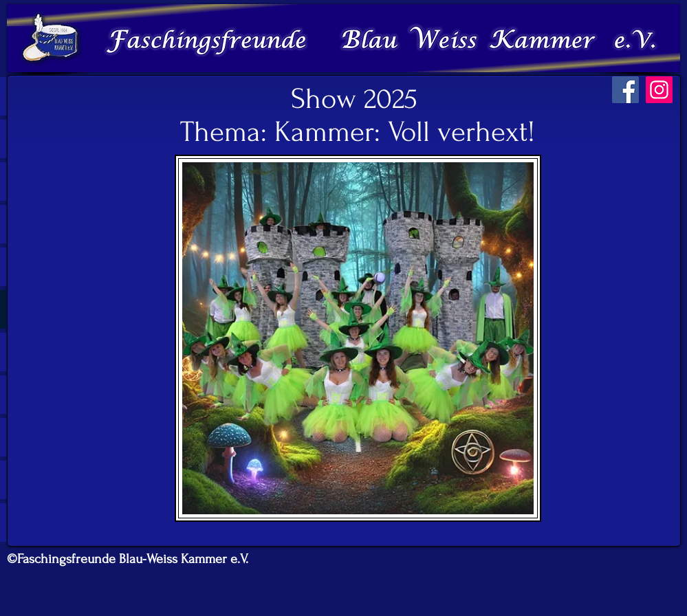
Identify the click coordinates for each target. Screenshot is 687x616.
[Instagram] (659, 90)
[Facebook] (625, 90)
